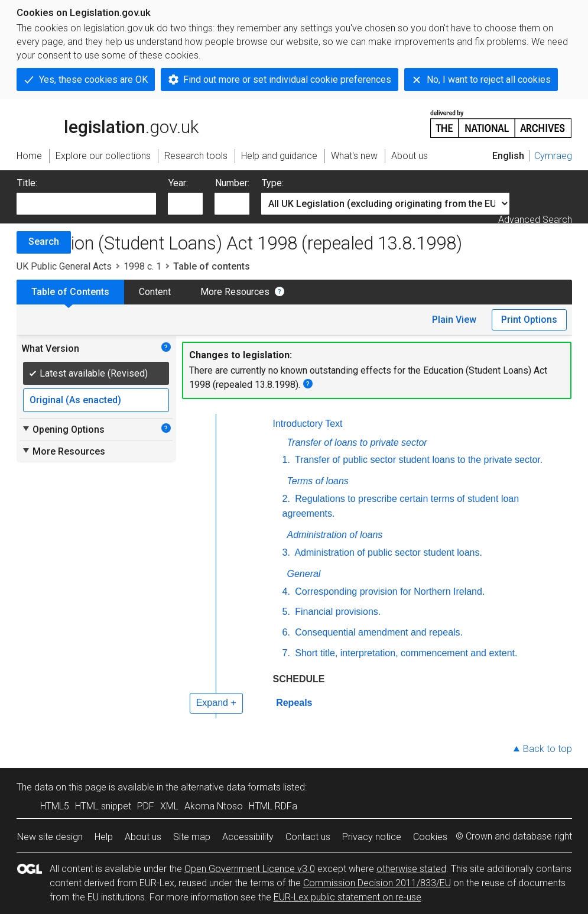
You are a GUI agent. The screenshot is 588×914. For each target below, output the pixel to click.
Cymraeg (553, 156)
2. (286, 499)
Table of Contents (70, 292)
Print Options (529, 320)
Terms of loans (318, 481)
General (304, 574)
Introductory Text (308, 424)
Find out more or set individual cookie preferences (287, 80)
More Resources (235, 292)
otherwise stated (411, 869)
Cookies (430, 837)
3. (286, 552)
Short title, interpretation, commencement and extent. (405, 653)
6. (286, 632)
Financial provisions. (337, 612)
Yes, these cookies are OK (93, 80)
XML (169, 806)
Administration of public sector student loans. (387, 552)
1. (286, 460)
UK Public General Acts (64, 266)
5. (286, 612)
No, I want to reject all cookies (489, 80)
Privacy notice (372, 837)
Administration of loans (335, 535)
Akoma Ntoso (214, 806)
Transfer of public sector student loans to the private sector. (418, 460)
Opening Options (63, 429)
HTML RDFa (273, 806)
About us (143, 837)
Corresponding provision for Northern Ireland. (389, 591)
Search (44, 242)
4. (286, 591)
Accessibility (248, 837)
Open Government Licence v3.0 (250, 869)
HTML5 (55, 806)
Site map (192, 837)
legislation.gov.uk (108, 123)
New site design (50, 837)
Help (104, 837)
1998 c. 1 (142, 266)
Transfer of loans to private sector (357, 443)
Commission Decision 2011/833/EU (377, 883)
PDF (146, 806)
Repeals (293, 703)
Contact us (308, 837)
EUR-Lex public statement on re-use (347, 897)
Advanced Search (535, 220)
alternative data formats (231, 787)
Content (155, 292)
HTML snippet (103, 806)
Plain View (454, 320)
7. (286, 653)
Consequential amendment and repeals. (378, 632)
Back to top (548, 749)
